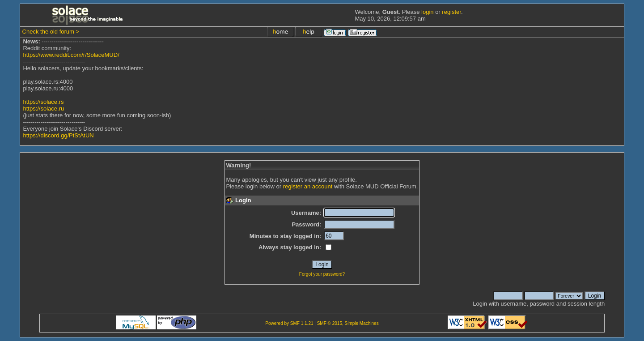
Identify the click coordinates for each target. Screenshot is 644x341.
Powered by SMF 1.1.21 (289, 323)
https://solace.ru (43, 109)
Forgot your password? (322, 274)
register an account (308, 186)
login (427, 12)
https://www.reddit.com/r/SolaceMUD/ (71, 55)
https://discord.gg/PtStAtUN (58, 135)
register (451, 12)
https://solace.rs (43, 102)
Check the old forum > (51, 32)
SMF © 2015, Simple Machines (348, 323)
